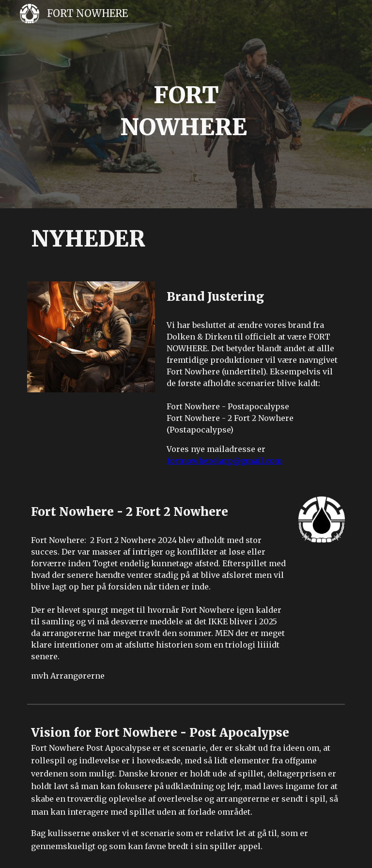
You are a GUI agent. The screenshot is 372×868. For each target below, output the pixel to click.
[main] (186, 111)
